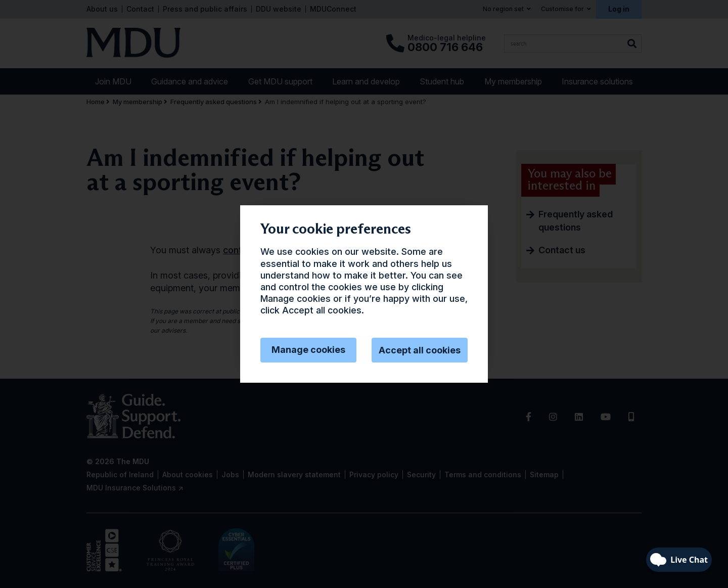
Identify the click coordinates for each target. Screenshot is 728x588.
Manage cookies (308, 350)
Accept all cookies (420, 350)
